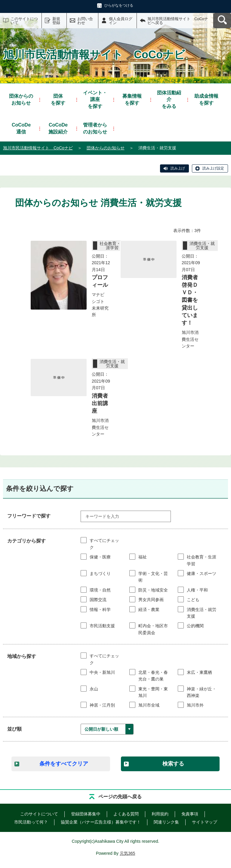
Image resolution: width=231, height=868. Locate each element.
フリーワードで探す (29, 516)
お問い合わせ (85, 21)
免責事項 (190, 814)
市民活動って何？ (31, 822)
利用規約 (160, 814)
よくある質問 (126, 814)
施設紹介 (58, 128)
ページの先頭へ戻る (120, 797)
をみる (169, 99)
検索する (173, 764)
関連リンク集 (166, 822)
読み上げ (178, 168)
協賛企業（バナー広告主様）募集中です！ (101, 822)
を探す (58, 99)
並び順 (14, 729)
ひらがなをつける (119, 5)
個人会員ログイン (121, 21)
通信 (21, 128)
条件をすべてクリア (64, 764)
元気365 (127, 853)
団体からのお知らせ (106, 148)
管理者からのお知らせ (95, 128)
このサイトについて (24, 21)
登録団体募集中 (86, 814)
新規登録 (56, 21)
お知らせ (21, 99)
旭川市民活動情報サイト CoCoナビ (38, 148)
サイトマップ (205, 822)
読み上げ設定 (213, 168)
